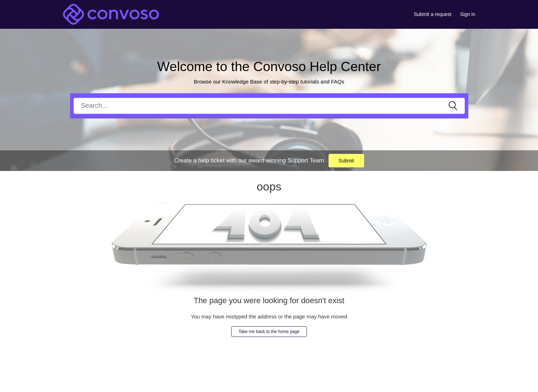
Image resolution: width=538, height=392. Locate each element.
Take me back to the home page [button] (269, 332)
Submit (346, 161)
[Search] (269, 106)
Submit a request (433, 14)
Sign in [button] (468, 14)
